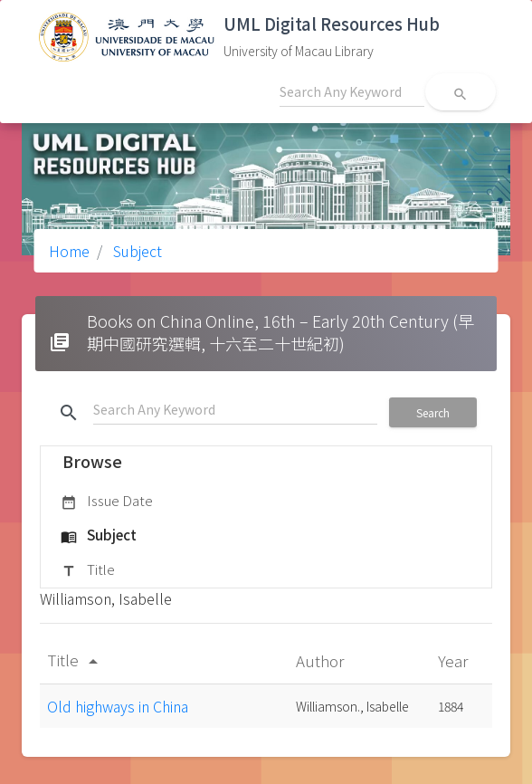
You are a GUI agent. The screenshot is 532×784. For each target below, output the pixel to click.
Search (433, 412)
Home (69, 251)
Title (88, 570)
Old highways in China (118, 706)
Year (455, 660)
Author (322, 660)
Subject (136, 251)
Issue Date (107, 502)
